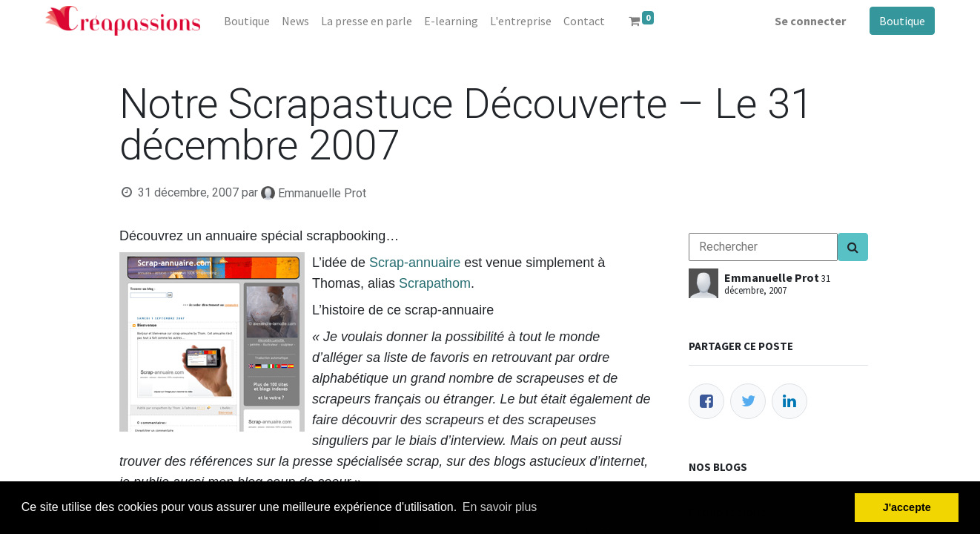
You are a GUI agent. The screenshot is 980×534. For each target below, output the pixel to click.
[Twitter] (748, 401)
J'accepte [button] (907, 507)
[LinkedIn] (789, 401)
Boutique (902, 21)
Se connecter (810, 21)
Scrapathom (435, 283)
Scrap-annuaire (415, 263)
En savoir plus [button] (500, 507)
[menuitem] (247, 21)
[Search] (853, 247)
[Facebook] (706, 401)
